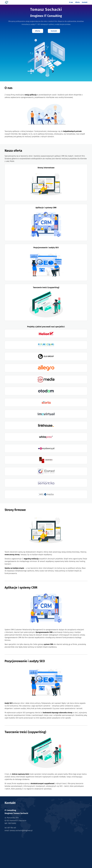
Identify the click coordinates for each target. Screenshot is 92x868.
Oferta (77, 2)
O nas (71, 2)
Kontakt (85, 2)
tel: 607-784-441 (10, 828)
